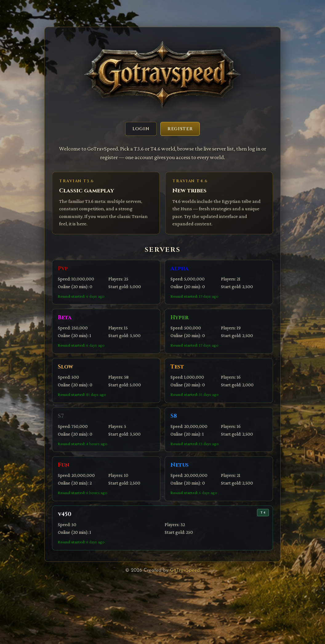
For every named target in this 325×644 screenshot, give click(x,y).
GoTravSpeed (185, 570)
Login (141, 129)
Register (180, 129)
